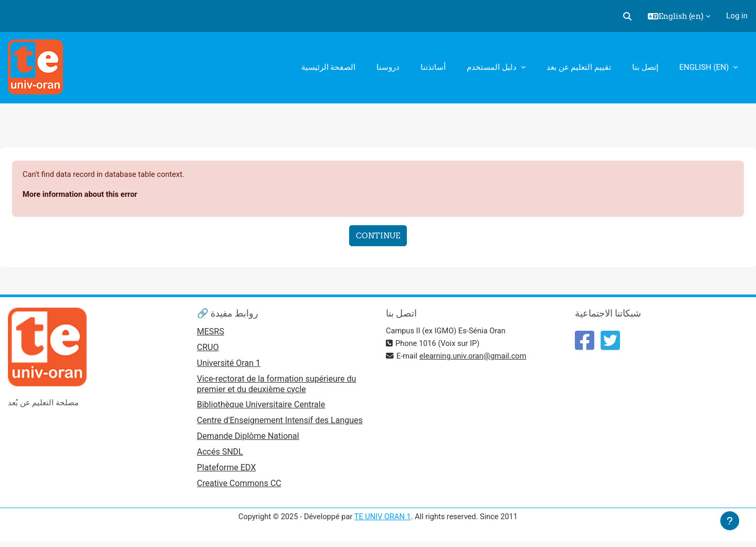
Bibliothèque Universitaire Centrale (261, 407)
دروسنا (388, 67)
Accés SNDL (220, 455)
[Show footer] (730, 521)
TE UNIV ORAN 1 (382, 520)
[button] (627, 16)
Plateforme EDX (226, 471)
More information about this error (82, 195)
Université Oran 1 (229, 365)
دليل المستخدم (492, 67)
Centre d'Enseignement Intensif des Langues (280, 423)
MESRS (211, 333)
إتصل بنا (645, 67)
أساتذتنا (433, 67)
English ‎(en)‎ (705, 67)
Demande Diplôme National (248, 439)
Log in (737, 16)
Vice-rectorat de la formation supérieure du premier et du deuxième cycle (276, 386)
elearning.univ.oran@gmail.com (475, 356)
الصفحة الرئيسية (329, 67)
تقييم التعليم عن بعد (579, 67)
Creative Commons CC (239, 487)
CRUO (208, 349)
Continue (378, 236)
